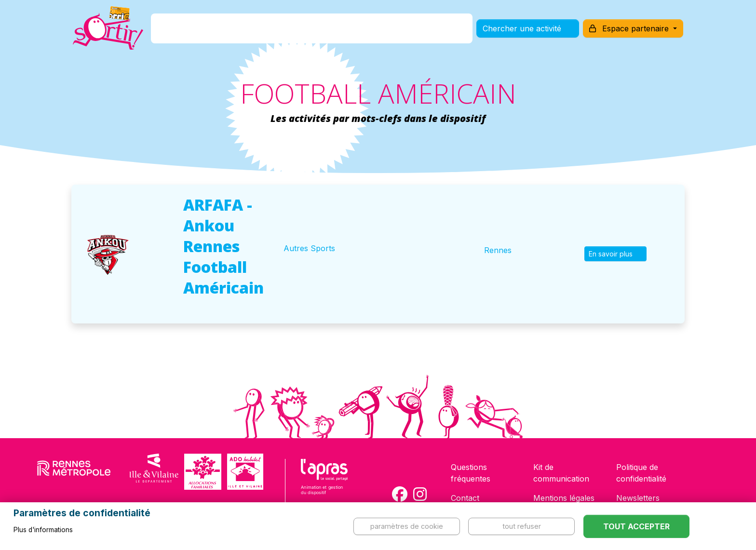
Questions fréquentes (471, 473)
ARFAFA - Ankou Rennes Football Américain (223, 246)
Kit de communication (561, 473)
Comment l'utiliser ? (389, 31)
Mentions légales (564, 498)
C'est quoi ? (224, 31)
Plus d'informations (43, 530)
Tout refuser (522, 526)
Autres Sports (309, 248)
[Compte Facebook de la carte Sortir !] (400, 494)
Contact (465, 498)
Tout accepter (636, 526)
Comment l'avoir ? (298, 31)
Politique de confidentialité (641, 473)
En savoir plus (615, 254)
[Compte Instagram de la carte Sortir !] (420, 494)
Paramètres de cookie (407, 526)
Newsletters (638, 498)
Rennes (498, 250)
